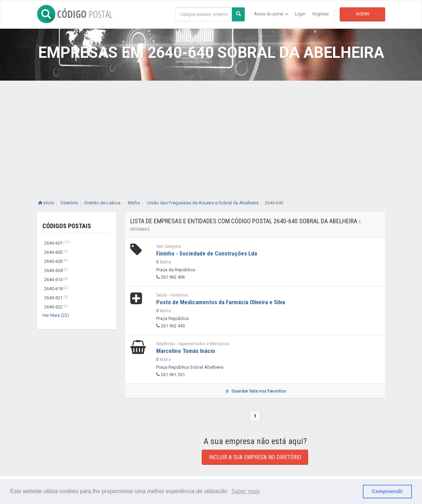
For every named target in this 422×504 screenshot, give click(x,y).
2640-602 (56, 252)
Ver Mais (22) (56, 315)
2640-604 (56, 270)
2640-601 (57, 243)
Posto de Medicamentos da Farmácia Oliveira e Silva (221, 302)
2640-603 (56, 261)
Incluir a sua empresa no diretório (255, 457)
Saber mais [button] (246, 491)
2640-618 (56, 289)
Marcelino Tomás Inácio (186, 351)
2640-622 (56, 307)
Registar (321, 14)
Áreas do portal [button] (271, 14)
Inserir (362, 14)
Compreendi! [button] (388, 491)
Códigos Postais (67, 226)
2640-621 (56, 298)
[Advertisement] (211, 133)
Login (300, 14)
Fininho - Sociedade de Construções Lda (207, 253)
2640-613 (56, 280)
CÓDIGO (75, 14)
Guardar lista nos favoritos (255, 391)
